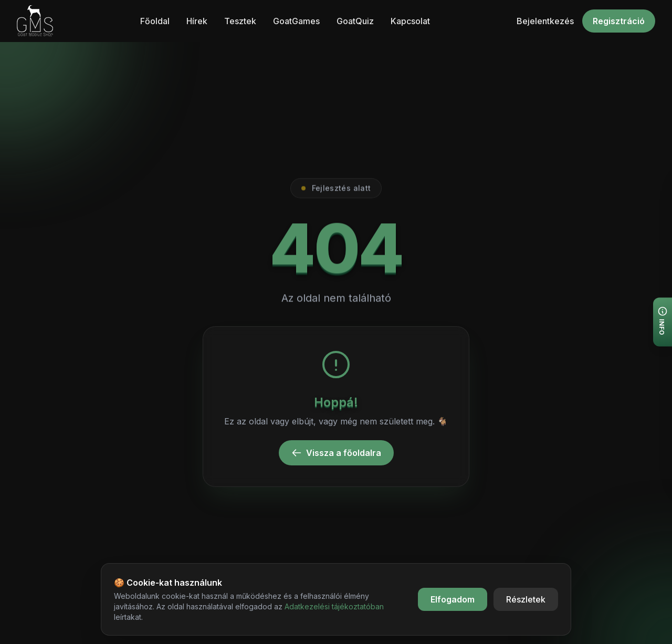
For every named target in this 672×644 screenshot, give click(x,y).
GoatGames (296, 21)
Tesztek (240, 21)
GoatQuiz (355, 21)
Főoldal (155, 21)
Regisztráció (619, 21)
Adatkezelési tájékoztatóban (334, 606)
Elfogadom (453, 599)
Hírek (197, 21)
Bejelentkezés (545, 21)
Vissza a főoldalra (336, 453)
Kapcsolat (410, 21)
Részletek (526, 599)
